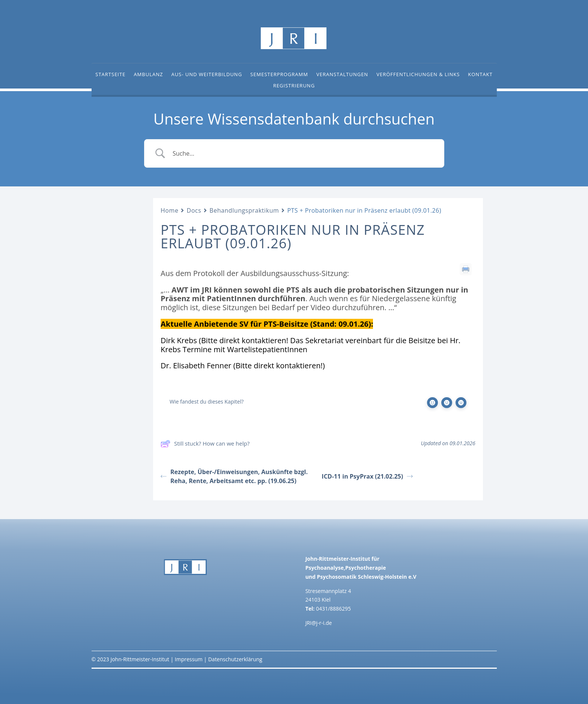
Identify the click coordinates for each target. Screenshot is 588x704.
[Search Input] (304, 153)
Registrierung (294, 86)
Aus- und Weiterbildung (207, 75)
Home (169, 210)
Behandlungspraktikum (244, 210)
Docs (194, 210)
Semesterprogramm (279, 75)
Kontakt (480, 75)
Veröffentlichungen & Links (418, 75)
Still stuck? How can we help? (205, 444)
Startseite (110, 75)
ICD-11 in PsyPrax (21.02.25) (367, 476)
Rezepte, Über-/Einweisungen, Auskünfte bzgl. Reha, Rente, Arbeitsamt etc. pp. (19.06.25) (234, 476)
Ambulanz (148, 75)
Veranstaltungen (342, 75)
